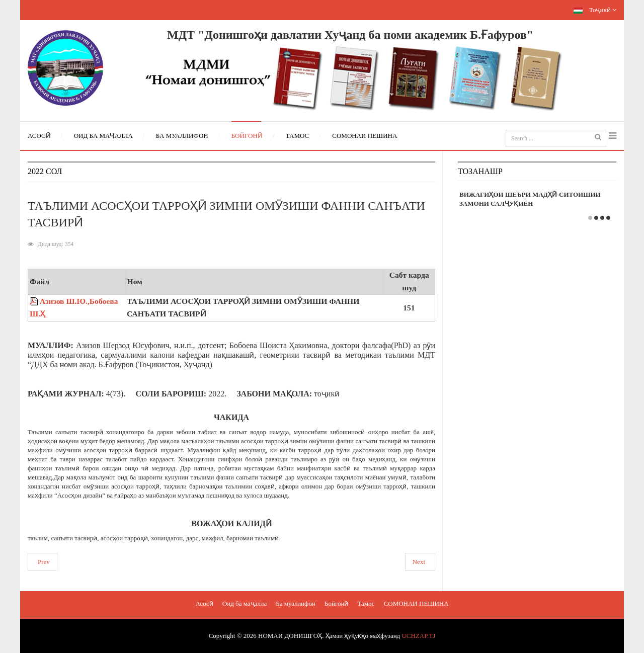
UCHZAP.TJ (418, 636)
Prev (44, 562)
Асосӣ (204, 603)
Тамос (366, 603)
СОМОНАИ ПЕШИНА (416, 603)
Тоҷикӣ (595, 10)
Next (419, 562)
